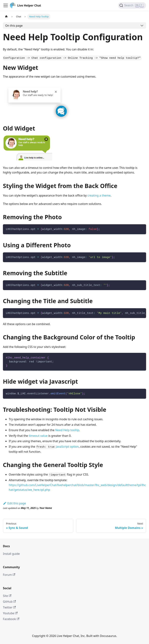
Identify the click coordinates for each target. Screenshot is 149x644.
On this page (14, 26)
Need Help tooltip (67, 430)
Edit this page (14, 503)
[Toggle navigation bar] (6, 5)
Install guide (11, 554)
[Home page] (6, 17)
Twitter (9, 607)
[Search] (132, 5)
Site (7, 596)
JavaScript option (67, 447)
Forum (9, 575)
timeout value (38, 436)
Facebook (11, 619)
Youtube (10, 613)
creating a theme (99, 195)
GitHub (9, 602)
